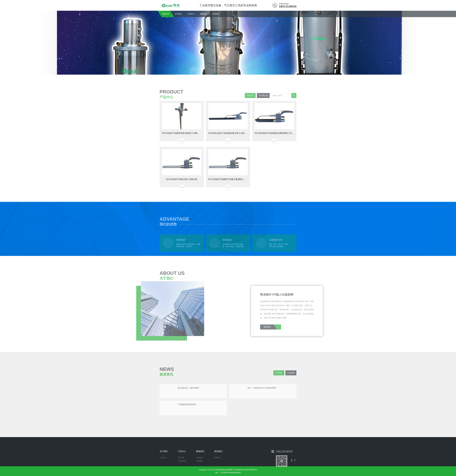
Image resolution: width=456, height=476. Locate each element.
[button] (227, 72)
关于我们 (178, 14)
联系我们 (216, 14)
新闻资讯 (203, 14)
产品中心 (191, 14)
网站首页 (166, 14)
